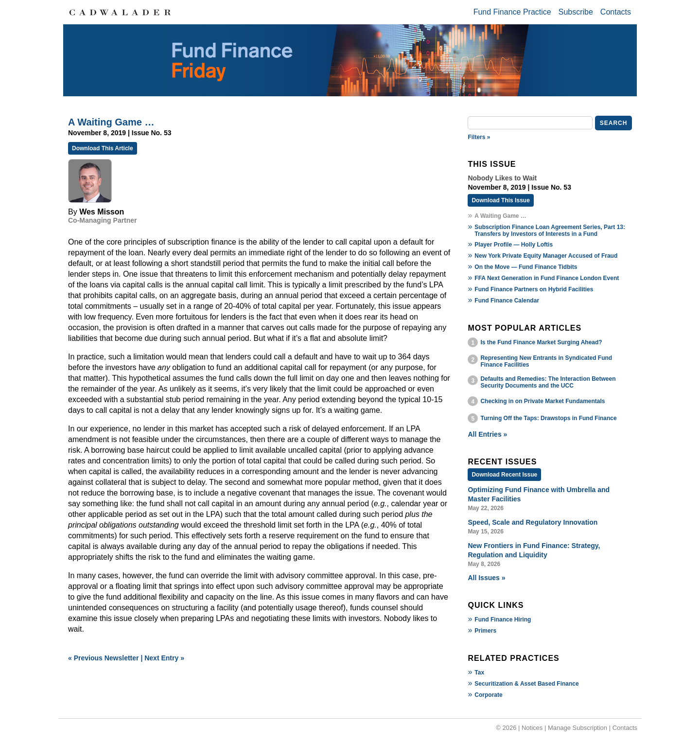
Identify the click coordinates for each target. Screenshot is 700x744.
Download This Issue (500, 200)
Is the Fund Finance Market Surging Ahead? (541, 342)
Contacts (616, 12)
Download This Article (103, 148)
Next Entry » (164, 658)
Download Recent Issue (504, 475)
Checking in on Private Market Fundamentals (542, 401)
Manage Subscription (577, 728)
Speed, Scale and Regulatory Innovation (533, 522)
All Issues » (486, 578)
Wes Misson (102, 212)
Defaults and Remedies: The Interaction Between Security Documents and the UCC (548, 382)
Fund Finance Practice (512, 12)
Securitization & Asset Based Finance (526, 684)
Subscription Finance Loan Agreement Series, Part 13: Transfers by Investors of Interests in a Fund (550, 230)
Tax (479, 673)
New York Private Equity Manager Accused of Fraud (546, 256)
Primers (485, 631)
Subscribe (576, 12)
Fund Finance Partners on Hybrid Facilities (534, 289)
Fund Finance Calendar (507, 301)
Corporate (488, 695)
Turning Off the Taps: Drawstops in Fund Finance (548, 418)
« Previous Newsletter (104, 658)
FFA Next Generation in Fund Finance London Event (547, 278)
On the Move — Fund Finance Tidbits (526, 267)
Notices (532, 728)
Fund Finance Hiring (503, 620)
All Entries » (487, 434)
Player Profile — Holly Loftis (514, 245)
